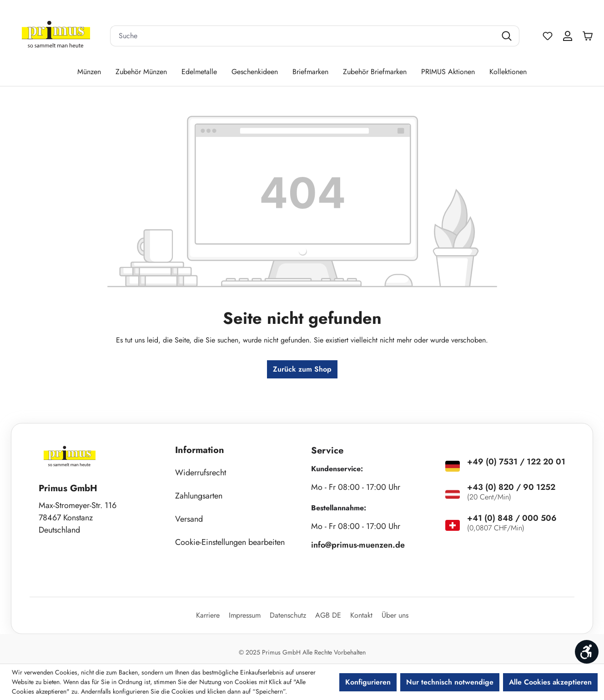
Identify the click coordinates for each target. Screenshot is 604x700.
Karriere (208, 615)
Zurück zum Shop (302, 369)
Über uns (395, 615)
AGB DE (328, 615)
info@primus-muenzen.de (358, 545)
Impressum (245, 615)
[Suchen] (508, 36)
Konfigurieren (368, 682)
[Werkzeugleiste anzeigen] (587, 652)
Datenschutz (288, 615)
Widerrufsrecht (201, 473)
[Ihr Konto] (568, 36)
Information (200, 450)
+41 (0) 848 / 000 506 (512, 518)
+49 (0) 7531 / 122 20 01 (516, 462)
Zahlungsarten (199, 496)
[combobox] (303, 36)
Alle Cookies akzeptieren (550, 682)
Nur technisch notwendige (450, 682)
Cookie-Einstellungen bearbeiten (230, 542)
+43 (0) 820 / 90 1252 (511, 487)
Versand (189, 519)
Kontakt (361, 615)
